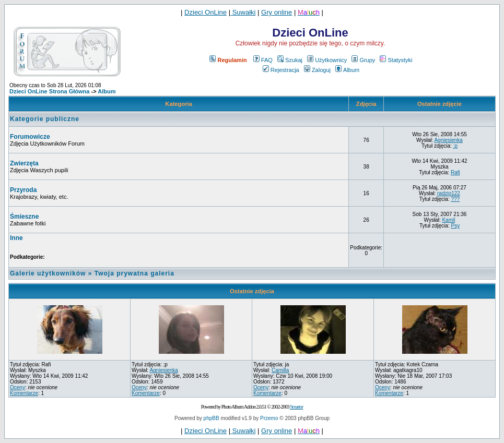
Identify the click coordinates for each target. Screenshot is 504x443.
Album (347, 70)
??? (455, 199)
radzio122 (449, 193)
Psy (455, 226)
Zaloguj (317, 70)
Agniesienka (448, 140)
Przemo (269, 418)
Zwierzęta (24, 163)
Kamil (448, 220)
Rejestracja (281, 70)
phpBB (212, 418)
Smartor (296, 407)
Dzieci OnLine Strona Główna (49, 91)
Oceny (17, 387)
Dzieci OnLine (206, 12)
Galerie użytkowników (48, 273)
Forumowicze (30, 137)
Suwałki (243, 12)
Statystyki (396, 60)
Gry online (277, 12)
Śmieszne (24, 217)
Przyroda (23, 190)
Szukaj (290, 60)
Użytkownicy (327, 60)
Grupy (363, 60)
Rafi (455, 172)
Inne (16, 238)
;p (455, 146)
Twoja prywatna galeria (134, 273)
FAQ (263, 60)
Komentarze (24, 393)
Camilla (280, 370)
